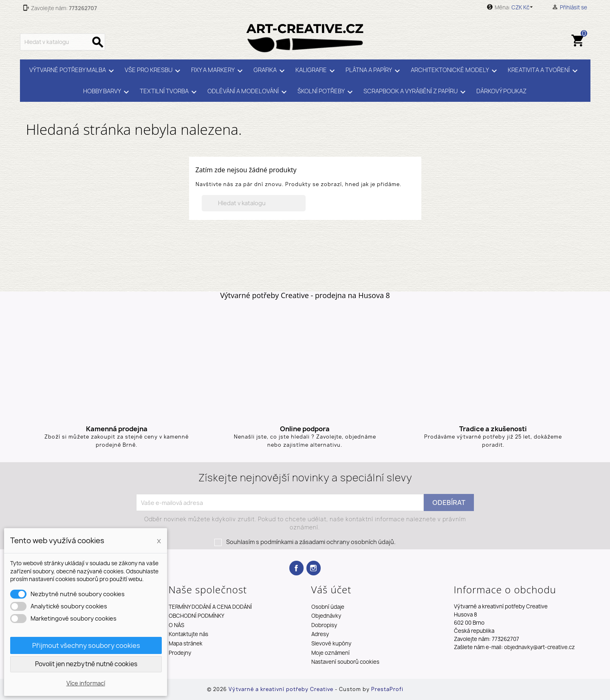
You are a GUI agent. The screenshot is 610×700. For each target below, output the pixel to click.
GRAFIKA (270, 71)
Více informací (86, 683)
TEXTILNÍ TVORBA (170, 92)
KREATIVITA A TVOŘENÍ (544, 71)
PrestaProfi (387, 689)
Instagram (314, 568)
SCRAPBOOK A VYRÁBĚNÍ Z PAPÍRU (416, 92)
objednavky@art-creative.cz (540, 647)
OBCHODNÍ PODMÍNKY (196, 616)
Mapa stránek (186, 643)
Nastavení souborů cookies (345, 662)
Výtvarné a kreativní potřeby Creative (282, 689)
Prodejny (180, 653)
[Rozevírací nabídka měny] (523, 7)
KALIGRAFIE (316, 71)
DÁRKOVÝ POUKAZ (501, 91)
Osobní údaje (328, 607)
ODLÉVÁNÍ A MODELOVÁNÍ (248, 92)
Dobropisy (324, 625)
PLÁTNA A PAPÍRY (374, 71)
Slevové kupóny (331, 643)
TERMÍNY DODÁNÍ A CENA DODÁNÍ (210, 607)
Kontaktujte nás (188, 634)
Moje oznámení (330, 653)
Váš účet (331, 589)
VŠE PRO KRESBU (154, 71)
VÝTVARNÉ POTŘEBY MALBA (73, 71)
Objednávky (326, 616)
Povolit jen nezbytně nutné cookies (86, 664)
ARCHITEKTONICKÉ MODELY (455, 71)
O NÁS (176, 625)
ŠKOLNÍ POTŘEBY (326, 92)
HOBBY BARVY (107, 92)
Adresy (320, 634)
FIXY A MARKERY (218, 71)
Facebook (296, 568)
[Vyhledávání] (63, 42)
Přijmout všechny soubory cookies (86, 645)
